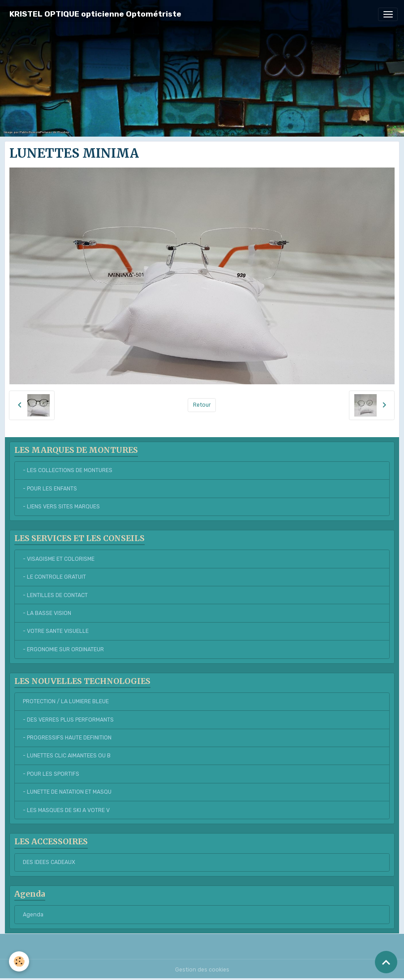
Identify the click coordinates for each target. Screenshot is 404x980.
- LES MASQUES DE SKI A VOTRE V (66, 810)
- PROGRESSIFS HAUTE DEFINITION (67, 738)
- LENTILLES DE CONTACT (55, 595)
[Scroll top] (386, 962)
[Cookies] (19, 961)
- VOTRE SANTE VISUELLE (56, 631)
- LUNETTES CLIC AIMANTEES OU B (67, 756)
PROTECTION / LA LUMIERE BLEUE (66, 701)
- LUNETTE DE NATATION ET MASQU (67, 792)
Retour (202, 405)
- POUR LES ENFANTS (50, 489)
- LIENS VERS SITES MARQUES (61, 507)
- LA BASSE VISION (47, 613)
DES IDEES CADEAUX (49, 862)
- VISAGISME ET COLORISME (59, 559)
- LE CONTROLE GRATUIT (54, 577)
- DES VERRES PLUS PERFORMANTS (68, 720)
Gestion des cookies (202, 970)
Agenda (33, 915)
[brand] (95, 14)
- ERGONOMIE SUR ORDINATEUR (63, 649)
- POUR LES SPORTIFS (51, 774)
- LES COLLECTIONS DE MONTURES (68, 470)
